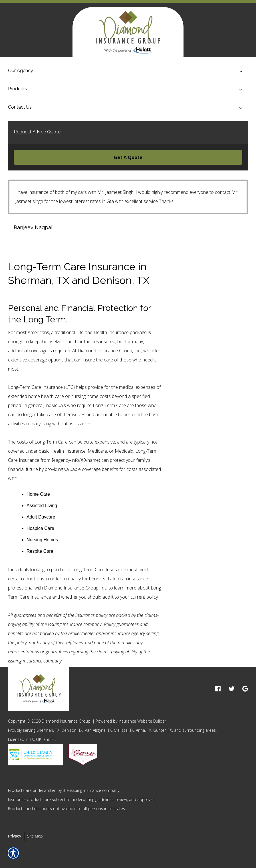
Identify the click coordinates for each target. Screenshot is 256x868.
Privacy (15, 836)
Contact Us (20, 107)
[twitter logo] (232, 689)
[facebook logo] (218, 689)
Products (18, 89)
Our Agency (21, 71)
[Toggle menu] (241, 72)
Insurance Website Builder (142, 721)
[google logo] (245, 689)
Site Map (35, 836)
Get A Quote (128, 157)
